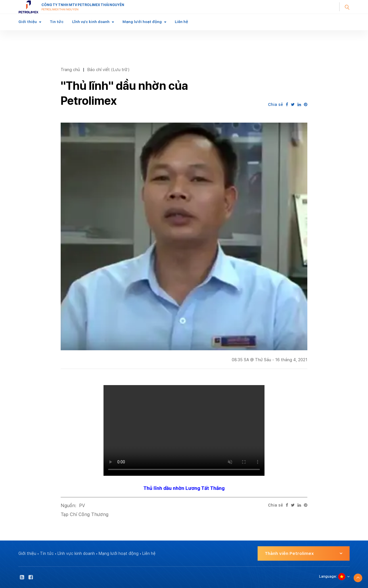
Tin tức (57, 22)
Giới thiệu (28, 22)
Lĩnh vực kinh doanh (91, 22)
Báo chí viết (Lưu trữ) (108, 70)
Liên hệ (181, 22)
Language (328, 576)
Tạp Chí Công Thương (85, 514)
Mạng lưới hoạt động (142, 22)
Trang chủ (70, 70)
